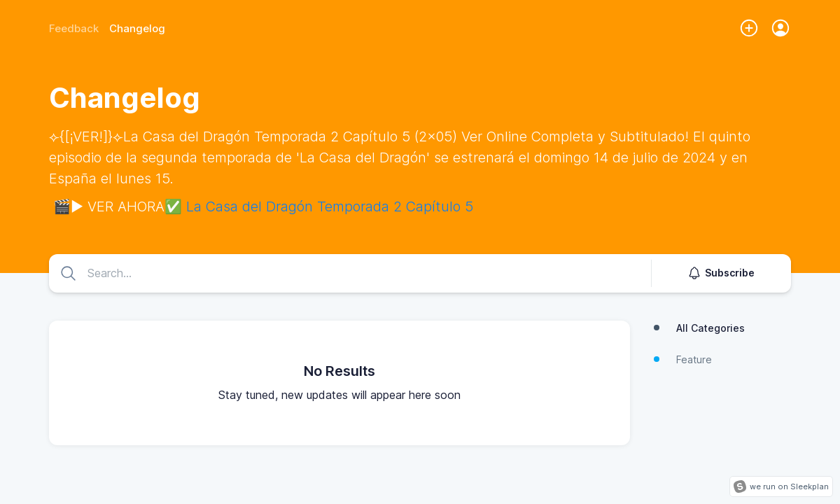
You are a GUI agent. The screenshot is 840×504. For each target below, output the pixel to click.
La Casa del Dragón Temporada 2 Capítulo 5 (330, 206)
